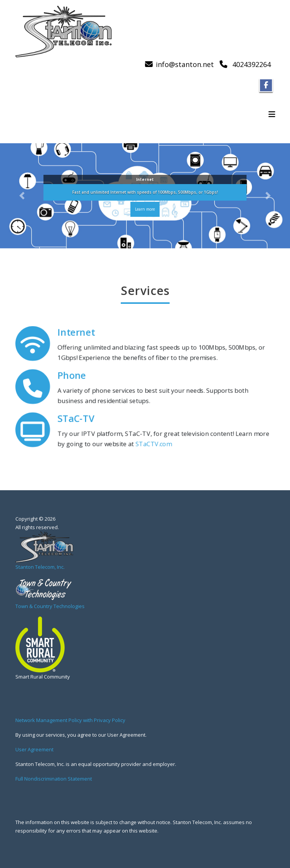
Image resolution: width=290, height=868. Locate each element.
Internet (77, 333)
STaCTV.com (153, 444)
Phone (73, 376)
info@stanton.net (185, 64)
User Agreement (34, 749)
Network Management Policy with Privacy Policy (70, 720)
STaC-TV (77, 419)
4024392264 (252, 64)
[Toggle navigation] (272, 114)
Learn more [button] (145, 210)
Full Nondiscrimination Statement (54, 779)
